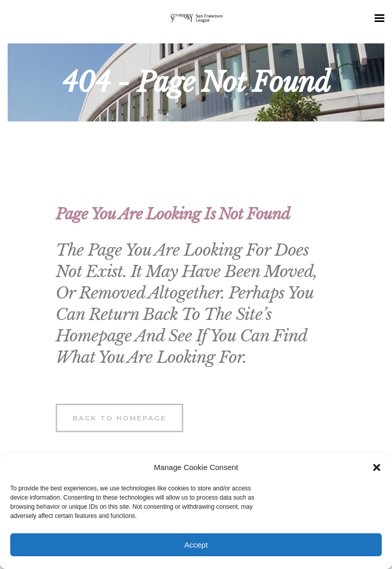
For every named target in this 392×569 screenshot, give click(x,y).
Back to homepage (119, 418)
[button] (377, 467)
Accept (196, 545)
